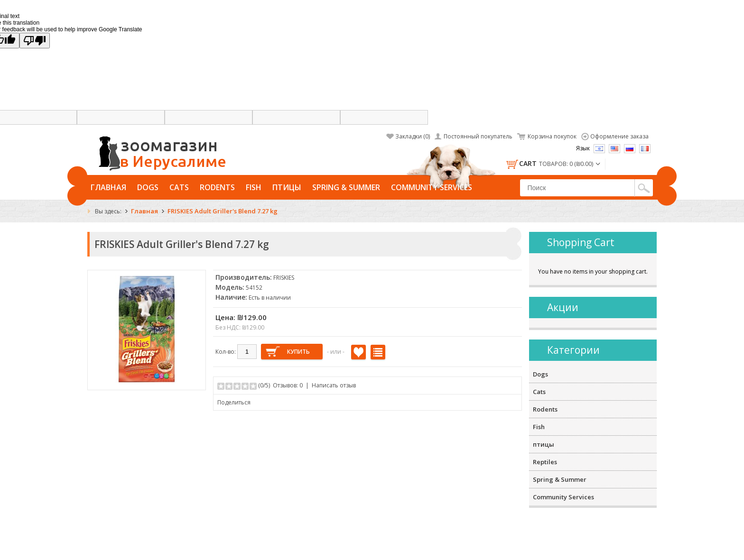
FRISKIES (284, 278)
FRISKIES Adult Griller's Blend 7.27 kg (223, 211)
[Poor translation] (35, 41)
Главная (108, 187)
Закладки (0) (413, 136)
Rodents (217, 187)
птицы (287, 187)
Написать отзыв (334, 385)
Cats (179, 187)
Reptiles (545, 462)
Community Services (432, 187)
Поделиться (234, 402)
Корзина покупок (552, 136)
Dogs (148, 187)
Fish (254, 187)
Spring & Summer (346, 187)
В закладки (358, 352)
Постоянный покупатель (478, 136)
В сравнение (378, 352)
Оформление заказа (619, 136)
